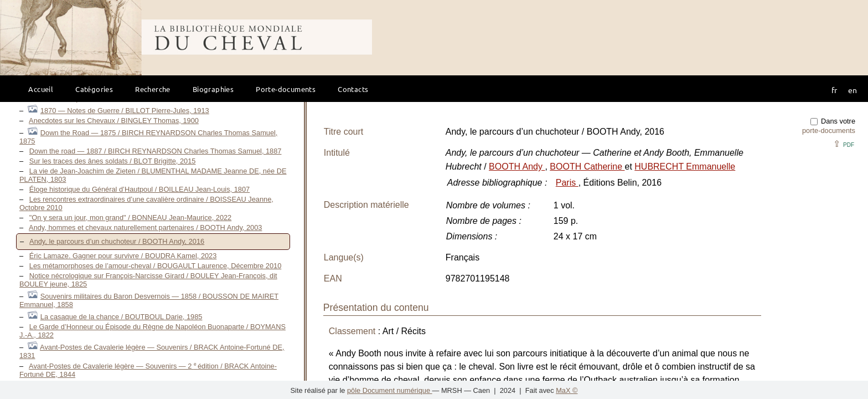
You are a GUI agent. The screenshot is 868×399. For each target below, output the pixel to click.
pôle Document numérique (390, 390)
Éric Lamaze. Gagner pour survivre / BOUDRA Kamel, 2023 (123, 256)
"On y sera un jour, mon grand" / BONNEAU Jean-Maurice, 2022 (130, 218)
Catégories (94, 89)
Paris (567, 183)
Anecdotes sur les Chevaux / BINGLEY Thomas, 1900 (114, 121)
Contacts (353, 89)
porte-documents (829, 131)
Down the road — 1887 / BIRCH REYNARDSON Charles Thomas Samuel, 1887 (156, 151)
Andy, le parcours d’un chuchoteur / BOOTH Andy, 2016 (117, 241)
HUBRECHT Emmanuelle (685, 167)
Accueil (41, 89)
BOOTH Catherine (587, 167)
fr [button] (834, 90)
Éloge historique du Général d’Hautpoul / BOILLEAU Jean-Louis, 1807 (139, 189)
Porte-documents (286, 89)
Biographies (213, 89)
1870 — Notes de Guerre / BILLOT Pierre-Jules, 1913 (125, 111)
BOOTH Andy (517, 167)
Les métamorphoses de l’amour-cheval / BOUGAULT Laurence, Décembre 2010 (155, 266)
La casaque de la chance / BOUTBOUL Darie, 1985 (122, 317)
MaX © (567, 390)
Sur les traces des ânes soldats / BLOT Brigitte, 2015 (113, 161)
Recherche (153, 89)
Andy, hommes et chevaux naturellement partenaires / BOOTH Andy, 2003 (145, 227)
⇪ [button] (844, 144)
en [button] (852, 90)
